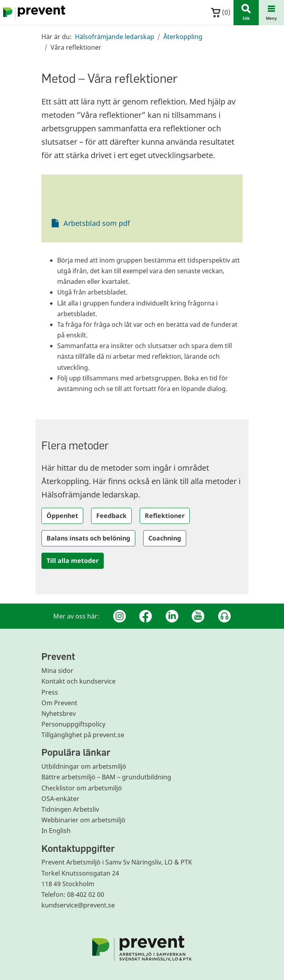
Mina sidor (57, 671)
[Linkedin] (172, 616)
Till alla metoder (73, 561)
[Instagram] (120, 616)
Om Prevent (59, 703)
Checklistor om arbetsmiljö (82, 788)
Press (50, 692)
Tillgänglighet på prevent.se (83, 735)
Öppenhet (62, 516)
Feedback (111, 516)
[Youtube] (198, 616)
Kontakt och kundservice (78, 681)
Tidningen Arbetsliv (70, 809)
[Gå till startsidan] (33, 13)
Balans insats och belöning (88, 538)
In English (56, 831)
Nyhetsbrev (59, 714)
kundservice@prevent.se (78, 905)
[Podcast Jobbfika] (224, 616)
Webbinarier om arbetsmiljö (83, 820)
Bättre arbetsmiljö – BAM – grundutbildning (106, 777)
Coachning (165, 538)
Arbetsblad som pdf (97, 223)
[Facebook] (146, 616)
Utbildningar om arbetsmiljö (84, 766)
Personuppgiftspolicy (73, 724)
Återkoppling (183, 37)
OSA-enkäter (60, 799)
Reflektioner (165, 516)
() (221, 12)
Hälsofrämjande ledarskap (115, 37)
